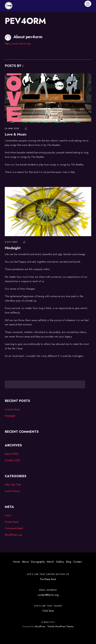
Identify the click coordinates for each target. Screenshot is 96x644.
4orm (46, 622)
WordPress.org (13, 535)
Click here (48, 611)
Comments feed (14, 528)
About (25, 562)
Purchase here (48, 579)
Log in (8, 515)
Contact (77, 562)
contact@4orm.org (48, 595)
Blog (69, 562)
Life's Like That (13, 485)
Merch (50, 562)
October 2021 (13, 460)
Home (17, 562)
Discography (38, 562)
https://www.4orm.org (18, 44)
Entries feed (11, 522)
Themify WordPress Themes (60, 626)
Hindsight (13, 248)
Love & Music (16, 134)
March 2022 (12, 454)
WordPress (40, 626)
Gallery (60, 562)
